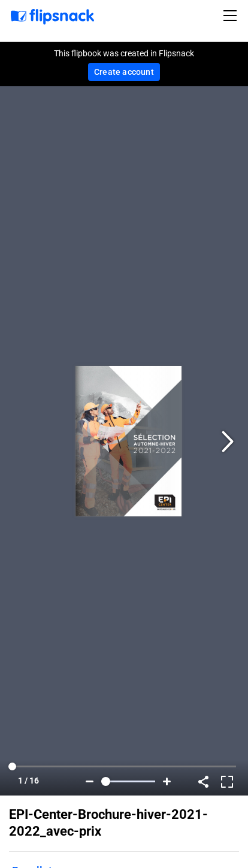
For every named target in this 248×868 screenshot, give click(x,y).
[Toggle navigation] (232, 16)
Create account (124, 72)
